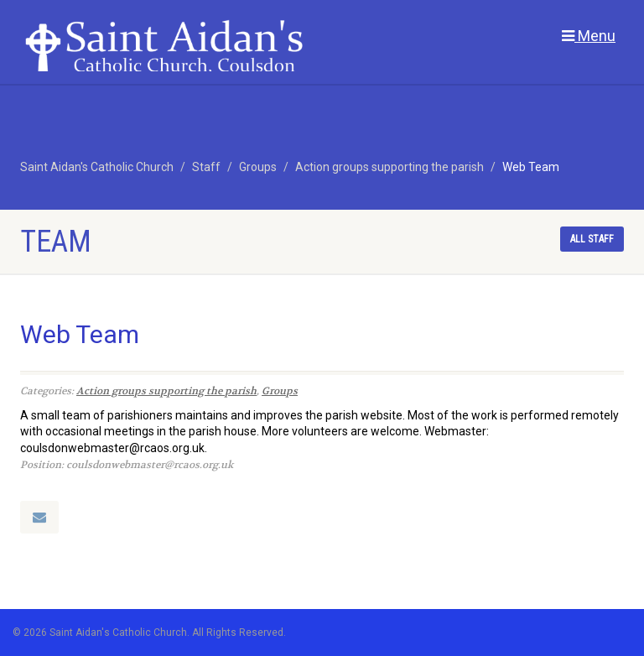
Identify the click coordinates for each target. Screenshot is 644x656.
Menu (589, 36)
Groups (280, 391)
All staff (592, 239)
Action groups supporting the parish (166, 391)
